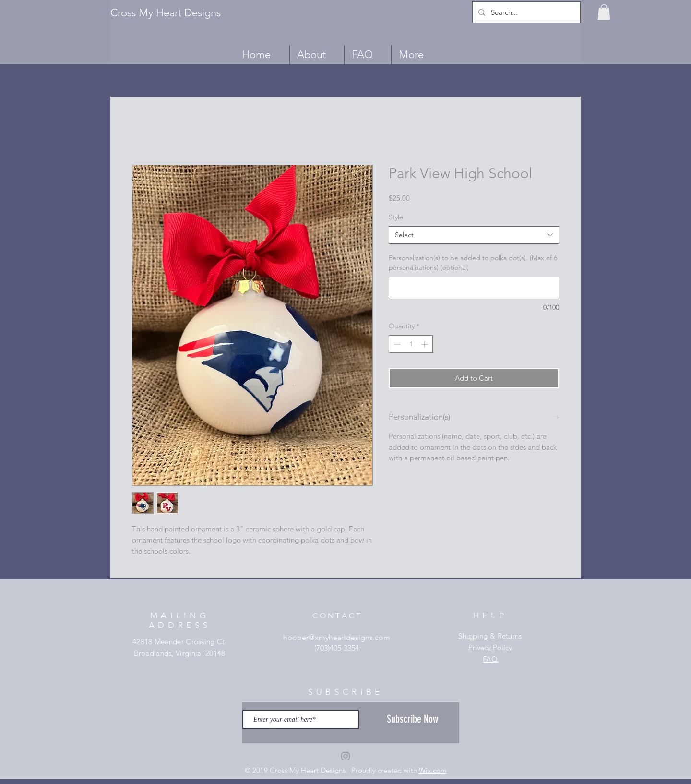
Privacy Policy (490, 647)
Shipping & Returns (490, 636)
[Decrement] (396, 344)
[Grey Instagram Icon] (345, 756)
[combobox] (474, 235)
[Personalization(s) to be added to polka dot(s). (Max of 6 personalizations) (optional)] (474, 288)
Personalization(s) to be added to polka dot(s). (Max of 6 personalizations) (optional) (473, 263)
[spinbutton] (411, 344)
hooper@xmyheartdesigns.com (337, 637)
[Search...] (525, 12)
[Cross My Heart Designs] (170, 13)
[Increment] (425, 344)
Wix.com (433, 770)
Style (396, 217)
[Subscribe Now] (412, 719)
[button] (604, 12)
